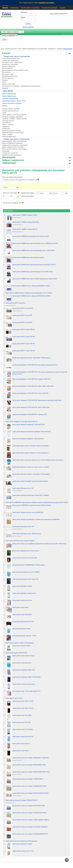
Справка (62, 8)
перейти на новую (46, 3)
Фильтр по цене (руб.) (10, 193)
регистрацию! (68, 49)
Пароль (23, 17)
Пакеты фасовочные (9, 96)
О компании (14, 8)
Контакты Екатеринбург (49, 8)
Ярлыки (5, 106)
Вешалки (5, 88)
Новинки (55, 193)
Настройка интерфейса (13, 203)
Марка (6, 187)
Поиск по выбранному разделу (12, 177)
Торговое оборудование (10, 99)
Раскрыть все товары (28, 193)
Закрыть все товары (27, 196)
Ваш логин (24, 12)
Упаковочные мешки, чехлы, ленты (14, 101)
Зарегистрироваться (28, 27)
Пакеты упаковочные (9, 94)
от (4, 196)
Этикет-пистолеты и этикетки (12, 103)
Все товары (40, 193)
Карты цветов (8, 91)
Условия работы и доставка (30, 8)
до (11, 196)
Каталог (5, 8)
